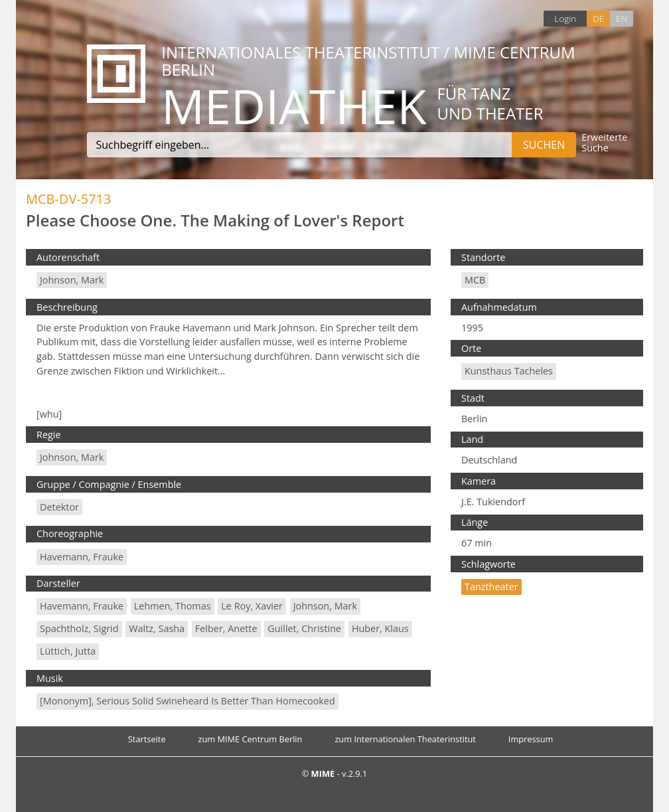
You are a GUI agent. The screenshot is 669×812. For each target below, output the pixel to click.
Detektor (59, 507)
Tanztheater (491, 587)
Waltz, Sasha (157, 628)
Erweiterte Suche (604, 143)
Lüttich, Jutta (68, 651)
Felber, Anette (226, 628)
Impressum (531, 739)
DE (598, 18)
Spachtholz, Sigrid (79, 628)
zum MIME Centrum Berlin (251, 739)
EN (622, 18)
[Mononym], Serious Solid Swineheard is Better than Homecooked (187, 701)
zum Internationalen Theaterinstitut (405, 739)
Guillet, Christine (304, 628)
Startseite (147, 739)
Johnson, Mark (72, 280)
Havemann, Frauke (82, 557)
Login (565, 18)
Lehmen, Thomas (173, 606)
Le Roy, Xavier (252, 606)
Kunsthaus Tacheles (509, 371)
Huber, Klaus (380, 628)
